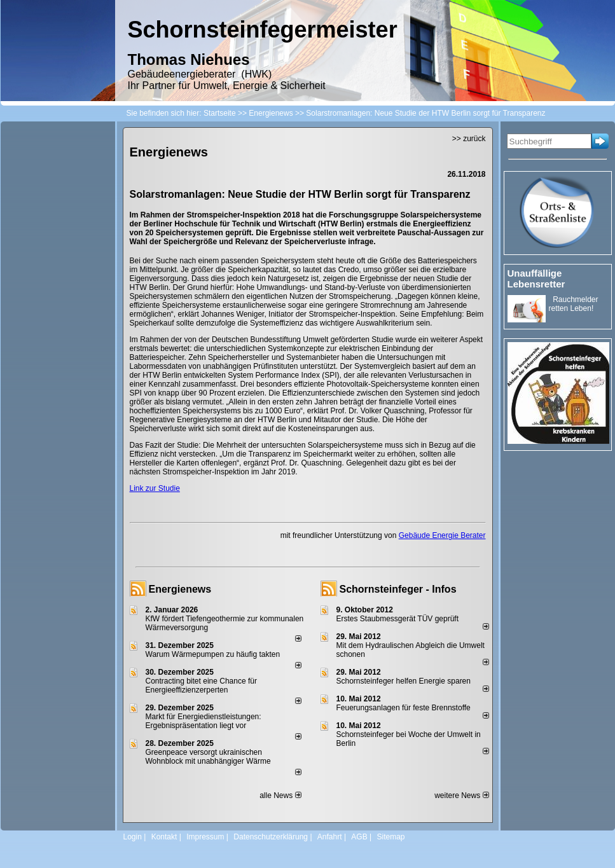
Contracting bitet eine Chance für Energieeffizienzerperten (201, 685)
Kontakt (164, 837)
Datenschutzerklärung (271, 837)
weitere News (461, 796)
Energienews (180, 589)
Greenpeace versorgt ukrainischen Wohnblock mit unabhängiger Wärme (208, 757)
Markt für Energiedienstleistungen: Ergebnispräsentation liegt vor (204, 721)
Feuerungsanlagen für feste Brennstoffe (404, 708)
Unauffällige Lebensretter (536, 279)
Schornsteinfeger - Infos (398, 589)
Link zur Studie (155, 488)
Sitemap (390, 837)
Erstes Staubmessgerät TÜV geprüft (398, 619)
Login (133, 837)
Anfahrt (330, 837)
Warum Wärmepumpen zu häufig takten (213, 654)
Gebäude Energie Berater (442, 535)
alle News (280, 796)
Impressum (205, 837)
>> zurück (469, 139)
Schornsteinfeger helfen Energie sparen (404, 681)
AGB (359, 837)
